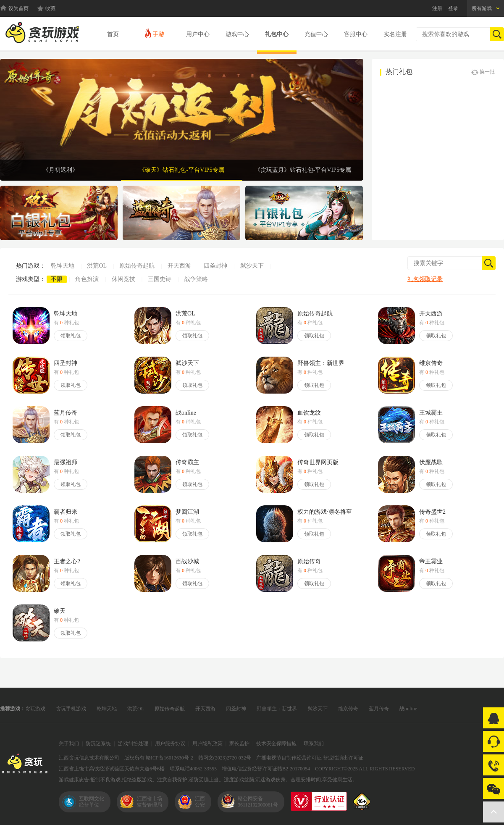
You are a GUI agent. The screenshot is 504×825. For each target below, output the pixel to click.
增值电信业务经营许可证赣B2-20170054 (266, 769)
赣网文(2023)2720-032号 (225, 758)
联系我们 (314, 744)
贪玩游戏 (35, 709)
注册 (437, 8)
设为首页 (18, 8)
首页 (113, 34)
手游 (154, 33)
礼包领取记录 (425, 279)
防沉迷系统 (98, 744)
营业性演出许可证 (343, 758)
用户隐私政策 (207, 744)
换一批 (483, 72)
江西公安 (200, 802)
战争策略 (196, 279)
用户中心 (198, 34)
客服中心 (356, 34)
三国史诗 (160, 279)
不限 (57, 279)
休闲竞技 (123, 279)
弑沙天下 (252, 266)
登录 (453, 8)
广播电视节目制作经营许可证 (289, 758)
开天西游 (179, 266)
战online (408, 709)
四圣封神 (215, 266)
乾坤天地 (63, 266)
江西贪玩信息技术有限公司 (89, 758)
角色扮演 (87, 279)
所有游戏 (482, 8)
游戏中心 (237, 34)
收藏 (50, 8)
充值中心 (316, 34)
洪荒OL (97, 266)
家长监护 (239, 744)
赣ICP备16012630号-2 (169, 758)
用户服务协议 (170, 744)
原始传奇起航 (137, 266)
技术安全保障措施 (276, 744)
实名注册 (395, 34)
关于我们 (69, 744)
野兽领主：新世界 (277, 709)
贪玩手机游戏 (71, 709)
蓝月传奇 (379, 709)
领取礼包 (71, 336)
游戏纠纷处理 (133, 744)
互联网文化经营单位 (92, 802)
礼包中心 (277, 34)
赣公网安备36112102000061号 (258, 802)
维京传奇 (348, 709)
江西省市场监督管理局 (150, 802)
